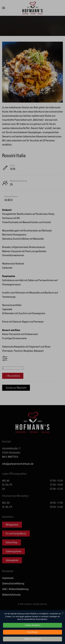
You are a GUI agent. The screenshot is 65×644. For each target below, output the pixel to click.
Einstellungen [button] (32, 633)
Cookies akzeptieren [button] (33, 626)
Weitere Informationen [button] (32, 640)
